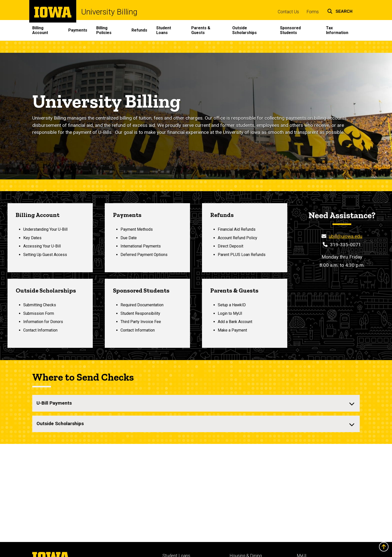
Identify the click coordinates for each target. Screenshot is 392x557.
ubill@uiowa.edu (345, 236)
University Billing (109, 12)
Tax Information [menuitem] (337, 30)
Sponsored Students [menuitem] (290, 30)
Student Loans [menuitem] (164, 30)
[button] (340, 11)
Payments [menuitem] (78, 30)
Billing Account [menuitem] (40, 30)
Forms (313, 12)
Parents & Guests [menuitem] (201, 30)
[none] (196, 403)
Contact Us (288, 12)
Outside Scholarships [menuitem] (244, 30)
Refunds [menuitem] (139, 30)
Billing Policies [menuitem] (104, 30)
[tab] (196, 403)
